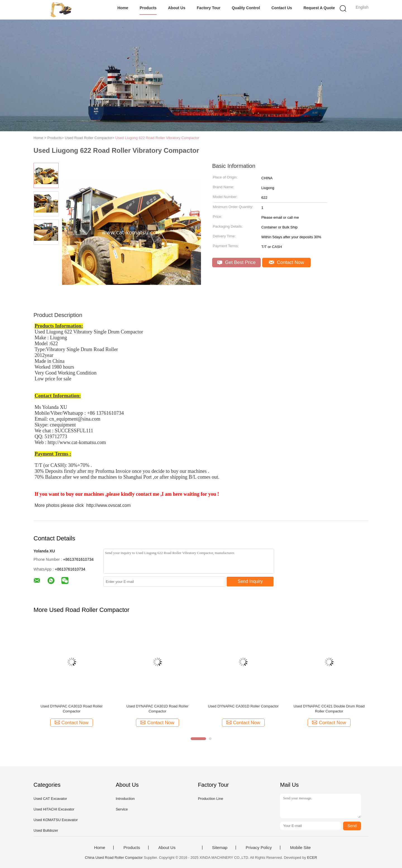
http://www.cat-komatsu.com (77, 442)
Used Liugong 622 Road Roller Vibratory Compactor (157, 138)
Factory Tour (209, 8)
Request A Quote (319, 8)
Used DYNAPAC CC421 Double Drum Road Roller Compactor (329, 709)
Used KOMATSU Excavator (56, 820)
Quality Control (246, 8)
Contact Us (282, 8)
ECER (312, 858)
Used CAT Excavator (50, 799)
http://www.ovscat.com (108, 505)
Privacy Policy (259, 848)
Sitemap (220, 848)
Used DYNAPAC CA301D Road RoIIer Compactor (71, 709)
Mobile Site (300, 848)
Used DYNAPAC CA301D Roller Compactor (243, 706)
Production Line (210, 799)
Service (122, 809)
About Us (177, 8)
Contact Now (286, 262)
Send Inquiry (250, 581)
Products (148, 8)
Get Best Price (236, 262)
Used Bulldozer (46, 830)
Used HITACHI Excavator (54, 809)
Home (123, 8)
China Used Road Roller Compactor (114, 858)
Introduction (125, 799)
